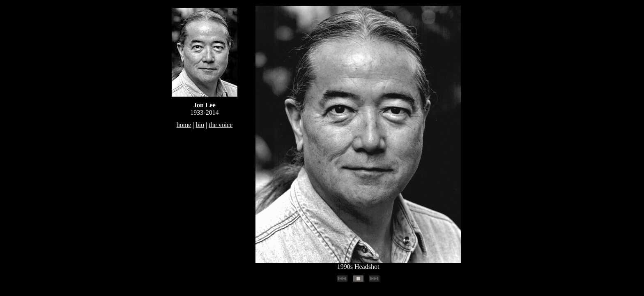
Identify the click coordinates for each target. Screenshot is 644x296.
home (184, 125)
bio (200, 125)
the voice (221, 125)
